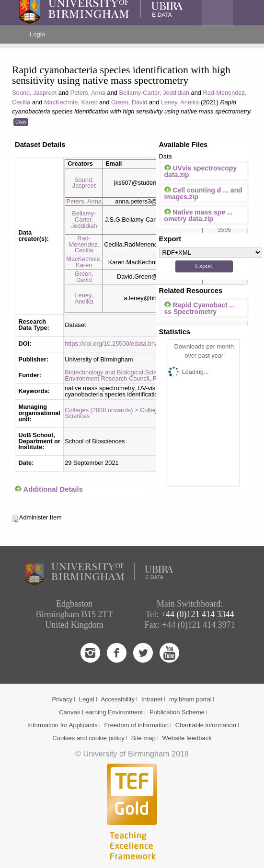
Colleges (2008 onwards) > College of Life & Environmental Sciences (145, 413)
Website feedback (187, 738)
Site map (143, 738)
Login (37, 34)
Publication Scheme (177, 712)
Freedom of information (137, 725)
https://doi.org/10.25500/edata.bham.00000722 (128, 344)
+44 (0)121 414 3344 (198, 614)
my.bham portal (190, 699)
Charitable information (206, 725)
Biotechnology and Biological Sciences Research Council (142, 372)
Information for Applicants (63, 725)
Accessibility (118, 699)
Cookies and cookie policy (88, 738)
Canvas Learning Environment (101, 712)
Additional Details (53, 489)
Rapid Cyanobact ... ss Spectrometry (200, 308)
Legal (87, 699)
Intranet (152, 699)
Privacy (62, 699)
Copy (21, 122)
